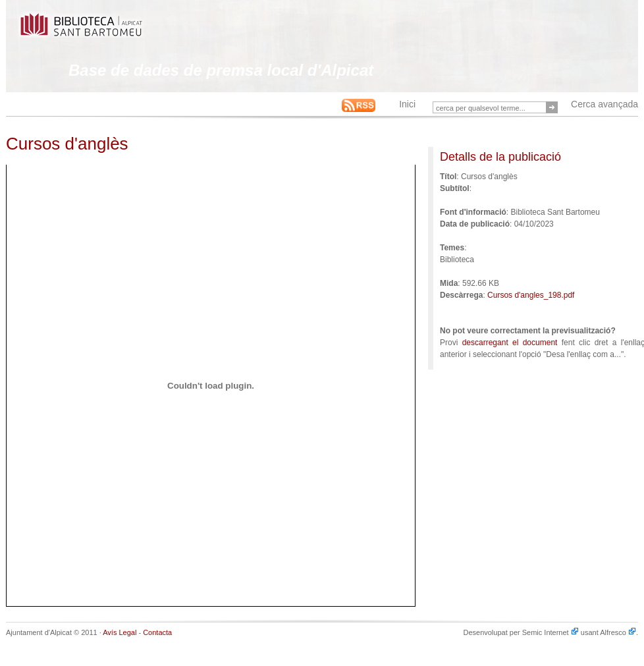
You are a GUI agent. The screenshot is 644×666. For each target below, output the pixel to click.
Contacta (157, 632)
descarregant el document (510, 343)
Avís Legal (120, 632)
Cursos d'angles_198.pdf (531, 295)
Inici (407, 104)
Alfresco (618, 632)
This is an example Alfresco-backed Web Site (112, 32)
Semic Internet (550, 632)
